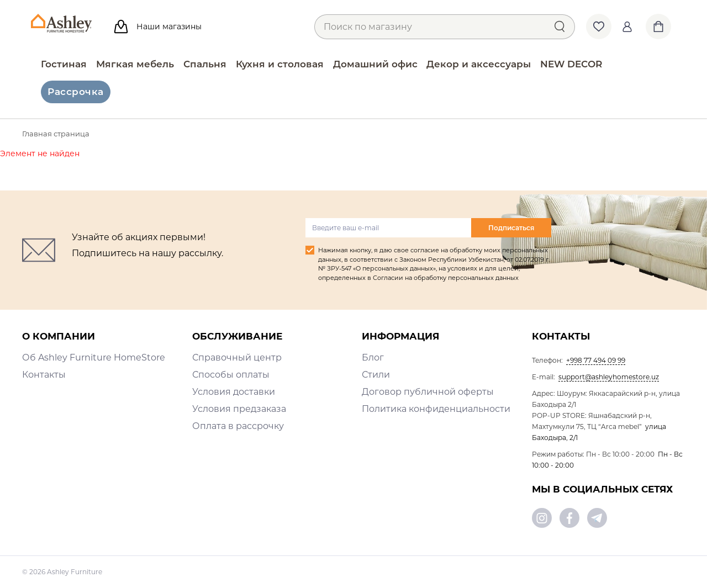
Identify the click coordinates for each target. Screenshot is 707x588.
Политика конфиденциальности (436, 409)
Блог (373, 357)
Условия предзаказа (239, 409)
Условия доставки (234, 392)
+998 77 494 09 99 (596, 360)
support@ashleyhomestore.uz (609, 377)
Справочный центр (237, 357)
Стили (376, 375)
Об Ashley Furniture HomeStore (94, 357)
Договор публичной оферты (428, 392)
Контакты (44, 375)
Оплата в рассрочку (238, 426)
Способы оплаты (231, 375)
